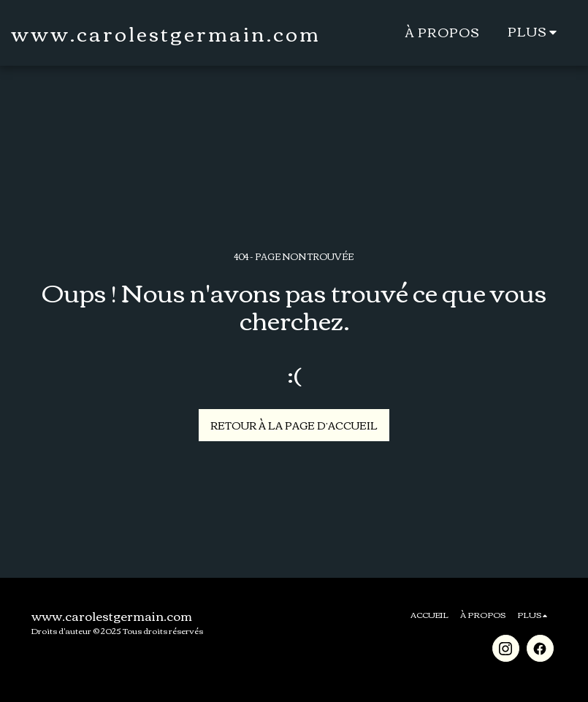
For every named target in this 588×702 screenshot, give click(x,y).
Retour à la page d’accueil (294, 425)
